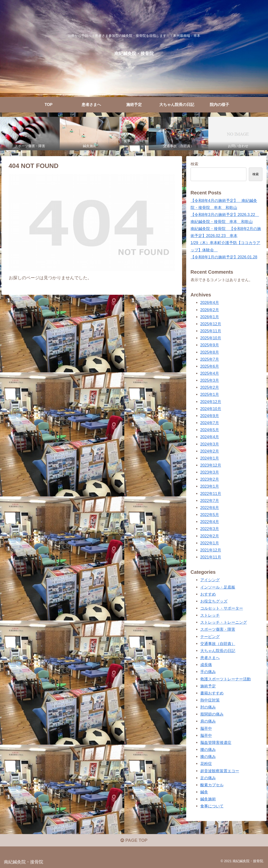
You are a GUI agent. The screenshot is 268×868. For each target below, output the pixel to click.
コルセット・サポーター (222, 608)
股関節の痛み (212, 714)
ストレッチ (210, 615)
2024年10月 (211, 409)
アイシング (210, 580)
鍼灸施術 (208, 799)
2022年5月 (210, 515)
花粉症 (206, 764)
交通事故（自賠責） (218, 644)
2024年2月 (210, 451)
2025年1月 (210, 394)
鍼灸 (204, 792)
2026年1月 (210, 317)
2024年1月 (210, 458)
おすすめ (208, 594)
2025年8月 (210, 352)
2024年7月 (210, 423)
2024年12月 (211, 402)
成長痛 (206, 665)
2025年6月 (210, 366)
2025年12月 (211, 324)
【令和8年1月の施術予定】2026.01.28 (224, 257)
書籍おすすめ (212, 693)
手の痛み (208, 672)
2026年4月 (210, 303)
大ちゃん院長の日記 (218, 651)
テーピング (210, 637)
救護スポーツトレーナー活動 (226, 679)
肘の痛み (208, 707)
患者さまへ (210, 658)
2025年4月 (210, 373)
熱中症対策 (210, 700)
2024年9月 (210, 416)
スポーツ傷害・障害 (218, 629)
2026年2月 (210, 310)
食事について (212, 806)
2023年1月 (210, 486)
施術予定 (208, 686)
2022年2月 (210, 536)
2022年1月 (210, 543)
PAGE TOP (134, 840)
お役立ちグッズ (214, 601)
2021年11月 (211, 557)
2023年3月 (210, 472)
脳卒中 (206, 728)
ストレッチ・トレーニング (224, 622)
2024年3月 (210, 444)
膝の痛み (208, 757)
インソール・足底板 (218, 587)
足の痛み (208, 778)
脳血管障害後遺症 (216, 742)
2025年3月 (210, 380)
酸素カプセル (212, 785)
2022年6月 (210, 508)
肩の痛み (208, 721)
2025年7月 (210, 359)
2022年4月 (210, 522)
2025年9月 (210, 345)
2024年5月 (210, 430)
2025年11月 (211, 331)
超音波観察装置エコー (220, 771)
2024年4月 (210, 437)
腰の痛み (208, 749)
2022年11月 (211, 494)
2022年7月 (210, 501)
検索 (194, 164)
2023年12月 (211, 465)
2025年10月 (211, 338)
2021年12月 (211, 550)
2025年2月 (210, 387)
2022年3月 (210, 529)
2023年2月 (210, 479)
